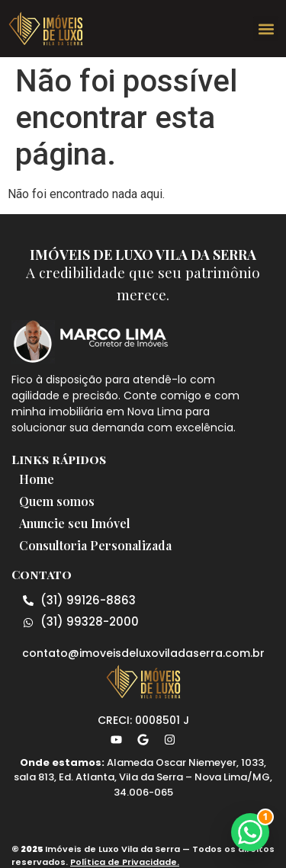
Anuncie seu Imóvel (75, 523)
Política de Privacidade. (125, 862)
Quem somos (57, 501)
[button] (266, 29)
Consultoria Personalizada (95, 545)
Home (37, 479)
